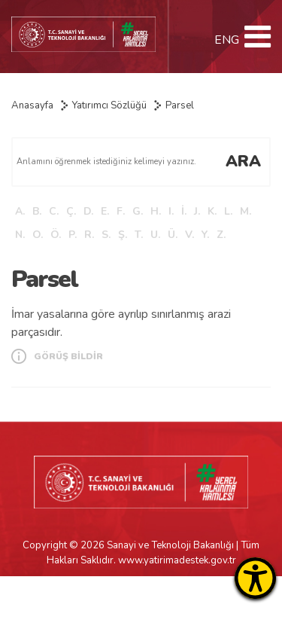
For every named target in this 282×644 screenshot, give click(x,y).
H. (156, 211)
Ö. (56, 235)
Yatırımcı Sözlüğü (109, 105)
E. (105, 211)
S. (106, 235)
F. (121, 211)
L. (228, 211)
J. (197, 211)
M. (246, 211)
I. (171, 211)
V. (190, 235)
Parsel (180, 105)
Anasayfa (32, 105)
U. (155, 235)
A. (20, 211)
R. (89, 235)
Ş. (123, 235)
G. (138, 211)
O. (38, 235)
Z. (221, 235)
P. (73, 235)
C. (54, 211)
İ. (184, 211)
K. (212, 211)
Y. (205, 235)
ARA (243, 161)
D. (88, 211)
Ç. (71, 211)
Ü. (173, 235)
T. (139, 235)
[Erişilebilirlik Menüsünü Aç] (255, 578)
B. (37, 211)
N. (20, 235)
